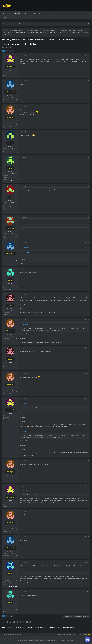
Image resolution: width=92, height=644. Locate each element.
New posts (5, 17)
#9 (88, 269)
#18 (88, 537)
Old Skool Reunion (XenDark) (12, 634)
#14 (88, 399)
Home (4, 13)
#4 (88, 132)
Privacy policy (74, 634)
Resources (47, 13)
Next (11, 51)
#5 (88, 157)
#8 (88, 243)
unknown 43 (6, 47)
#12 (88, 348)
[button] (12, 13)
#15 (88, 461)
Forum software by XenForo (34, 640)
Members (25, 13)
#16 (88, 486)
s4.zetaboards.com (12, 181)
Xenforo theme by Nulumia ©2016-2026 (62, 640)
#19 (88, 562)
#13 (88, 373)
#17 (88, 512)
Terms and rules (63, 634)
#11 (88, 320)
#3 (88, 106)
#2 (88, 81)
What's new (36, 13)
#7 (88, 217)
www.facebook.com (12, 586)
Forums (17, 13)
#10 (88, 295)
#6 (88, 186)
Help (81, 634)
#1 (88, 55)
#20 (88, 591)
